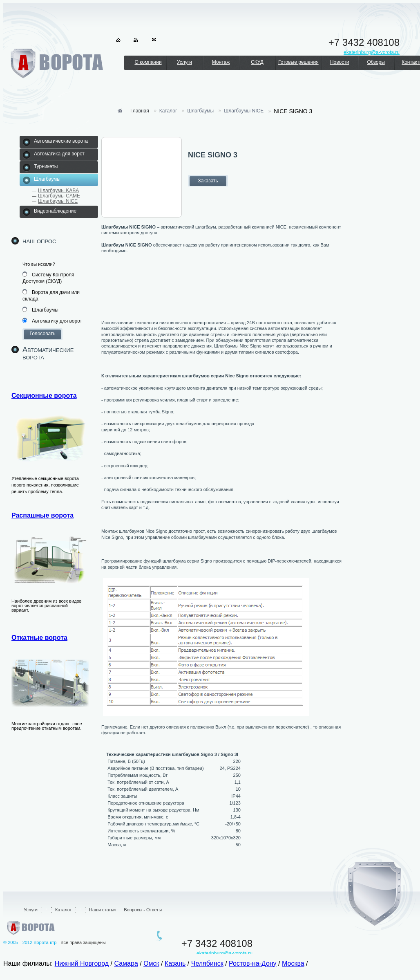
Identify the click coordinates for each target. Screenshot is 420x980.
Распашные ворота (42, 515)
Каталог (168, 111)
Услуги (184, 62)
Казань (175, 963)
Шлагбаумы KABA (58, 191)
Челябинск (207, 963)
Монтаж (221, 62)
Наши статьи (102, 910)
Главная (140, 111)
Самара (126, 963)
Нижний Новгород (82, 963)
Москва (293, 963)
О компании (148, 62)
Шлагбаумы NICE (58, 201)
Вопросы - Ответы (143, 910)
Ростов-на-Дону (253, 963)
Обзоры (376, 62)
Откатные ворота (39, 638)
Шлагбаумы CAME (59, 196)
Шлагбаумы (200, 111)
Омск (151, 963)
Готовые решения (298, 62)
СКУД (257, 62)
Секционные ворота (44, 396)
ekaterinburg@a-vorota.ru (225, 953)
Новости (340, 62)
